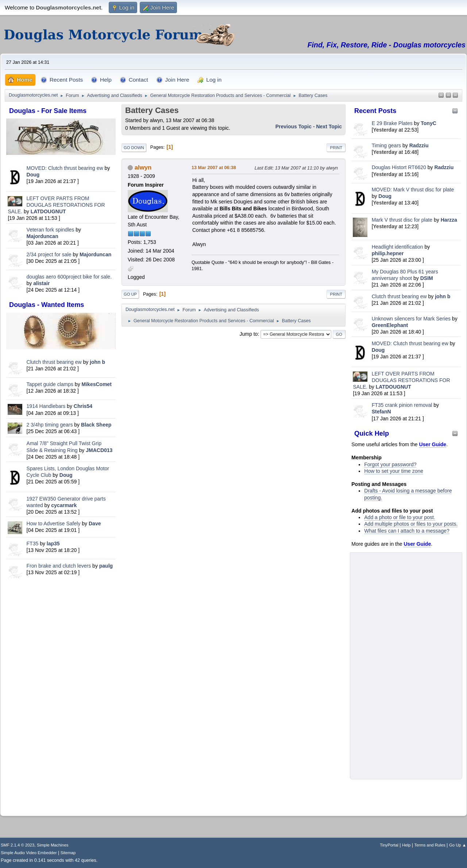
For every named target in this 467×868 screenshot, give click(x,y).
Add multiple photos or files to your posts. (411, 524)
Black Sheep (96, 425)
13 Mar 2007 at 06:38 (214, 168)
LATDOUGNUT (48, 211)
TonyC (429, 123)
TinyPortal (389, 845)
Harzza (449, 220)
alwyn (143, 168)
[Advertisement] (61, 696)
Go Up (130, 294)
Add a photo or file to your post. (400, 517)
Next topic (329, 126)
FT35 (33, 544)
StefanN (381, 412)
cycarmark (64, 505)
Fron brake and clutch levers (59, 566)
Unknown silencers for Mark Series (411, 319)
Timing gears (387, 145)
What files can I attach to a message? (407, 531)
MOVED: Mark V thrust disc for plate (413, 190)
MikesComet (97, 384)
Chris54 (83, 406)
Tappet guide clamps (50, 384)
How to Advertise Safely (54, 523)
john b (97, 362)
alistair (41, 283)
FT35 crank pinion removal (402, 405)
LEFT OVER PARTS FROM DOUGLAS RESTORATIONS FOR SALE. (56, 205)
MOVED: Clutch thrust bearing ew (66, 168)
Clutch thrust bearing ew (55, 362)
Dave (95, 523)
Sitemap (68, 853)
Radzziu (419, 145)
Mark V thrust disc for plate (402, 220)
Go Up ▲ (458, 845)
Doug (33, 175)
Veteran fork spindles (51, 230)
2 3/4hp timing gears (50, 425)
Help (406, 845)
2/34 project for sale (49, 254)
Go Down (134, 148)
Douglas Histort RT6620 (399, 167)
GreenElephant (390, 325)
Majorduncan (43, 236)
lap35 (53, 544)
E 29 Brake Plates (392, 123)
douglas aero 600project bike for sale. (69, 277)
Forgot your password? (390, 464)
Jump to (249, 334)
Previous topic (294, 126)
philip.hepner (388, 253)
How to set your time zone (394, 471)
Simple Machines (53, 845)
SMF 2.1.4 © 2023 (18, 845)
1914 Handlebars (46, 406)
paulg (106, 566)
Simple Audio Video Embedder (29, 853)
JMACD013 (99, 450)
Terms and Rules (430, 845)
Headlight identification (397, 247)
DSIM (427, 278)
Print (336, 148)
